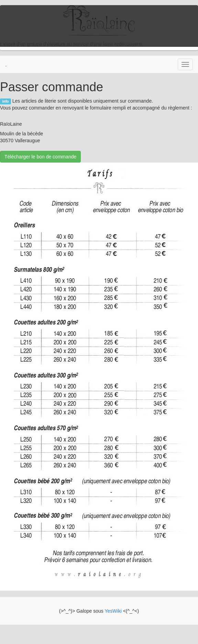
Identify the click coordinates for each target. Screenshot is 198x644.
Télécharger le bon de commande (40, 157)
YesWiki (113, 611)
